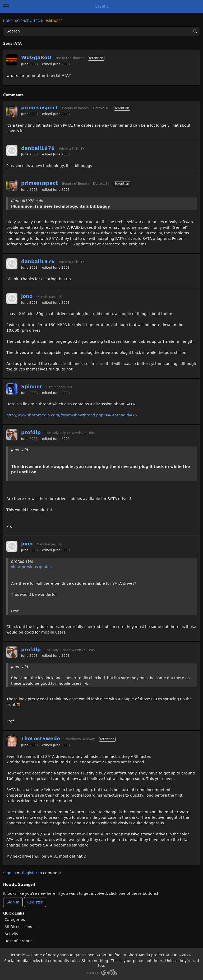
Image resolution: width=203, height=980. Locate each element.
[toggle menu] (6, 6)
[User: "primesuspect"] (12, 112)
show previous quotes (31, 567)
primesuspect (40, 108)
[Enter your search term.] (101, 31)
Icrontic (102, 6)
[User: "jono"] (12, 299)
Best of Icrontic (19, 941)
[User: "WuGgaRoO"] (12, 60)
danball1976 (38, 148)
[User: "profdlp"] (12, 435)
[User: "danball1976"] (12, 151)
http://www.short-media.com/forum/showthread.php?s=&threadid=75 (72, 415)
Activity (11, 934)
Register (30, 873)
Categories (15, 920)
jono (27, 296)
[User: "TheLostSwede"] (12, 741)
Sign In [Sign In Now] (13, 902)
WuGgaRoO (36, 57)
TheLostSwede (41, 738)
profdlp (31, 432)
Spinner (32, 386)
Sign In (10, 873)
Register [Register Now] (35, 902)
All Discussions (18, 927)
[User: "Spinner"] (12, 389)
